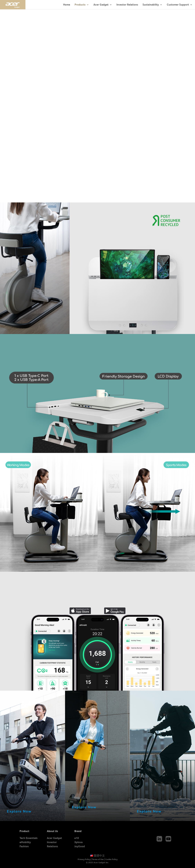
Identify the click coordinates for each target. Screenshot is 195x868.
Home (67, 5)
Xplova (78, 842)
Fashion (24, 846)
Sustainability (151, 5)
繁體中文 (98, 856)
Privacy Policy (84, 859)
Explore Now (19, 811)
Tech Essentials (29, 838)
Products (80, 5)
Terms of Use (98, 859)
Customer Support (178, 5)
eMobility (25, 842)
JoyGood (80, 846)
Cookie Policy (111, 859)
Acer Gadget (101, 5)
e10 (77, 838)
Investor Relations (127, 5)
